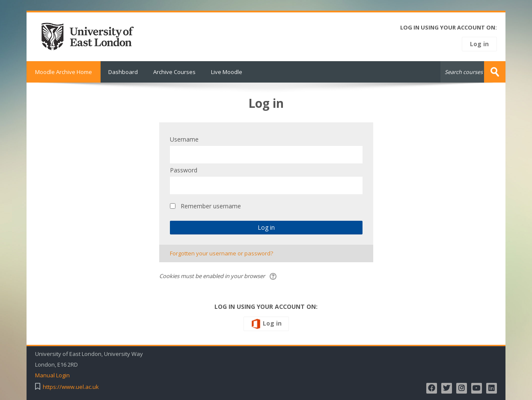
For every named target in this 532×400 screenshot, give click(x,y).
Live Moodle (227, 72)
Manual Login (52, 375)
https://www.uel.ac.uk (71, 387)
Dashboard (123, 72)
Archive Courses (174, 72)
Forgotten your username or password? (221, 253)
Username (184, 139)
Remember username (211, 206)
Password (184, 170)
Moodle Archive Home (64, 72)
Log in (479, 44)
